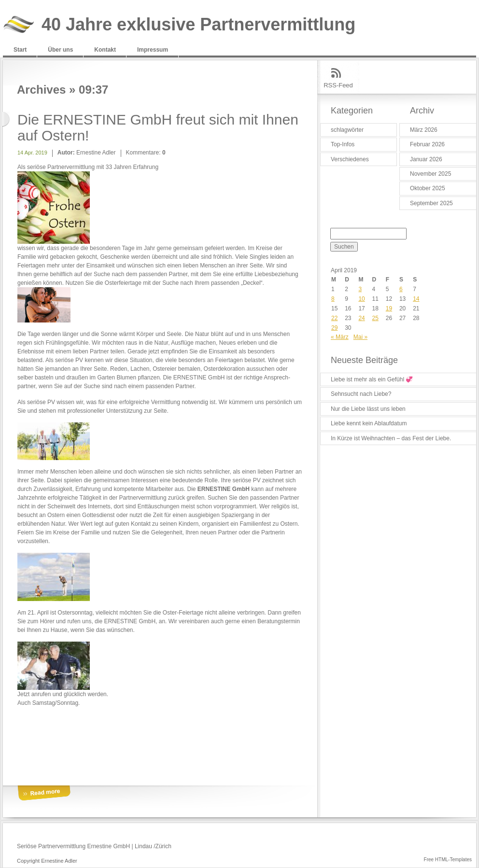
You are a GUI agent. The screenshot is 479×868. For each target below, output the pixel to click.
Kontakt (105, 50)
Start (20, 50)
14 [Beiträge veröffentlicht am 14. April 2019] (416, 299)
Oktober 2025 (428, 188)
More (44, 793)
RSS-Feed (338, 85)
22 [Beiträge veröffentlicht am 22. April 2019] (334, 318)
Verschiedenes (350, 159)
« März (340, 337)
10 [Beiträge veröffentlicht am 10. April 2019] (361, 299)
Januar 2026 (426, 159)
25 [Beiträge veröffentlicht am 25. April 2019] (375, 318)
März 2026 (424, 130)
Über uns (60, 50)
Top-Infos (343, 144)
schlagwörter (347, 130)
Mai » (360, 337)
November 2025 (430, 174)
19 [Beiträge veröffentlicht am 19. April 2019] (389, 308)
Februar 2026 (427, 144)
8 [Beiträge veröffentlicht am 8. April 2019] (333, 299)
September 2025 (431, 203)
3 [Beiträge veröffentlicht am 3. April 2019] (360, 289)
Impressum (153, 50)
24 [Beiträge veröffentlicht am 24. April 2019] (361, 318)
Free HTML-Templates (448, 860)
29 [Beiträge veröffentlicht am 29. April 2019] (334, 328)
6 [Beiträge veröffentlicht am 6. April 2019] (401, 289)
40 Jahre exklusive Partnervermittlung (198, 25)
